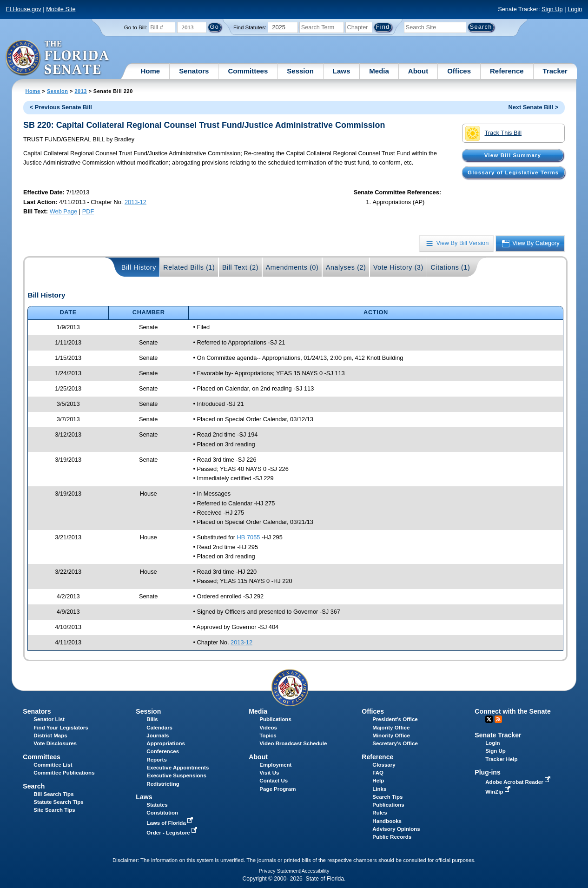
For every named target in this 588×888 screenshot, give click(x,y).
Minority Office (391, 736)
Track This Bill (493, 133)
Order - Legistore (173, 833)
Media (379, 71)
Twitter (489, 719)
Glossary (384, 765)
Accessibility (316, 871)
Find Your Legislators (61, 728)
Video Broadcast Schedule (293, 743)
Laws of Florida (171, 823)
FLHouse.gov (24, 9)
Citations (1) (450, 267)
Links (379, 789)
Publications (275, 719)
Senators (194, 71)
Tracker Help (501, 759)
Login (575, 9)
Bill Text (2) (240, 267)
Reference (507, 71)
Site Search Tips (54, 810)
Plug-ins (488, 772)
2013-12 (135, 202)
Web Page (64, 211)
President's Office (395, 719)
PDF (88, 211)
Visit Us (269, 773)
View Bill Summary (513, 155)
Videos (268, 728)
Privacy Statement (280, 871)
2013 (80, 91)
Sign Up (552, 9)
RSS (498, 719)
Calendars (159, 728)
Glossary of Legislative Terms (513, 172)
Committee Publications (64, 773)
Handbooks (387, 821)
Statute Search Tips (58, 802)
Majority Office (391, 728)
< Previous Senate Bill (61, 107)
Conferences (163, 751)
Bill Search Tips (53, 794)
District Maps (50, 736)
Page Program (277, 789)
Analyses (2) (346, 267)
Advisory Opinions (396, 829)
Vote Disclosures (55, 743)
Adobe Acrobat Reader (519, 782)
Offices (459, 71)
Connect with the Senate (512, 711)
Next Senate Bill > (533, 107)
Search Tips (387, 797)
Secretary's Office (395, 743)
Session (300, 71)
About (418, 71)
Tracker (555, 71)
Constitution (162, 813)
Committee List (53, 765)
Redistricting (163, 784)
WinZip (499, 792)
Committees (248, 71)
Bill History (139, 267)
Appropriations (166, 743)
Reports (157, 760)
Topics (268, 736)
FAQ (378, 773)
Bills (152, 719)
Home (151, 71)
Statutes (157, 805)
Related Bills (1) (189, 267)
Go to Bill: (136, 27)
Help (378, 781)
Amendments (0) (292, 267)
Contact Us (274, 781)
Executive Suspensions (176, 775)
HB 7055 (249, 537)
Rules (380, 813)
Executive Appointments (178, 768)
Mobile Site (61, 9)
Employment (275, 765)
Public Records (392, 837)
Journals (158, 736)
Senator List (49, 719)
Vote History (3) (398, 267)
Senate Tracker (498, 735)
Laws (342, 71)
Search (34, 786)
